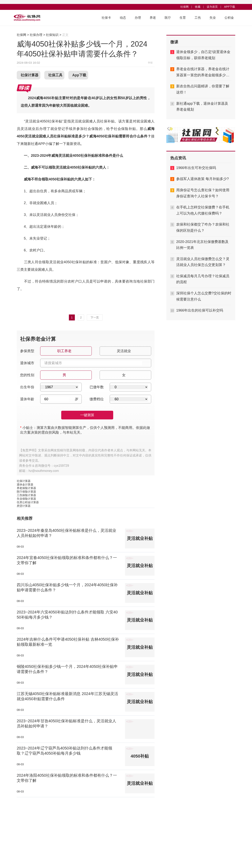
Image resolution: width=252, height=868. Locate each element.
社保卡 (106, 18)
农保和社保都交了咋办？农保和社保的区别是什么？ (203, 227)
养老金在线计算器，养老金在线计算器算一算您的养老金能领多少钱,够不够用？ (203, 73)
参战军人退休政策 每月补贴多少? (202, 179)
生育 (183, 18)
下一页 (95, 317)
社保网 (184, 7)
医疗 (168, 18)
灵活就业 (124, 350)
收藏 (198, 7)
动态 (123, 18)
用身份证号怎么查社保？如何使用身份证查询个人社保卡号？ (203, 193)
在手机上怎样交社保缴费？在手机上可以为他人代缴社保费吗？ (203, 210)
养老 (153, 18)
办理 (138, 18)
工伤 (198, 18)
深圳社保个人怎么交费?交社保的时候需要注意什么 (204, 296)
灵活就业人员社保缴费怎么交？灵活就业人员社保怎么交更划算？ (203, 262)
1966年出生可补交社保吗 (196, 168)
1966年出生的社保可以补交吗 (200, 310)
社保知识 (52, 35)
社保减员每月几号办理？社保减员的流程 (203, 279)
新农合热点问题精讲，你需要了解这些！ (203, 89)
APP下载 (230, 7)
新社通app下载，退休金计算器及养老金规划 (202, 107)
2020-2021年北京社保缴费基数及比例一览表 (202, 245)
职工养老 (64, 350)
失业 (213, 18)
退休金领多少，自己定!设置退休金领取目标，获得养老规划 (203, 55)
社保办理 (36, 35)
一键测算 (87, 415)
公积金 (229, 18)
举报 (150, 63)
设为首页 (212, 7)
